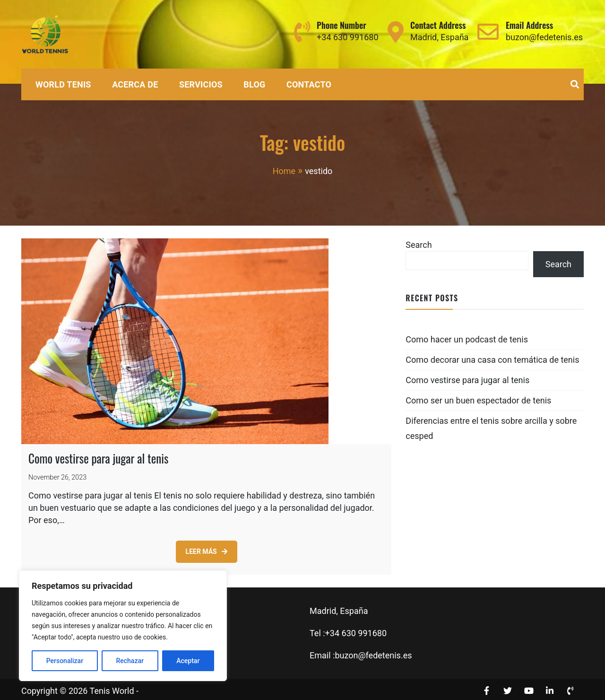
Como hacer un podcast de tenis (467, 339)
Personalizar (65, 661)
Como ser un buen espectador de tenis (478, 400)
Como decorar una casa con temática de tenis (492, 360)
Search (419, 245)
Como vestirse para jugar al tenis (98, 455)
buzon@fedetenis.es (544, 37)
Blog (254, 84)
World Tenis (63, 84)
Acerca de (135, 84)
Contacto (309, 84)
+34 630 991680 (347, 37)
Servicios (201, 84)
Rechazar (130, 661)
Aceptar (188, 661)
